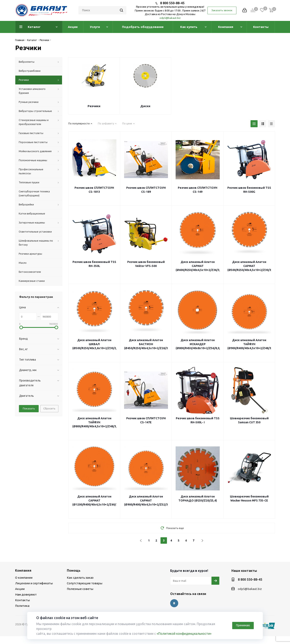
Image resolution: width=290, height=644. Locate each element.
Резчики (94, 106)
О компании (24, 578)
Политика (22, 606)
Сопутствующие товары (85, 583)
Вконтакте (174, 603)
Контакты (22, 600)
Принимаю (243, 625)
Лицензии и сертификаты (34, 583)
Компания (23, 570)
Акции (20, 589)
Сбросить (49, 408)
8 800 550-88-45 (172, 3)
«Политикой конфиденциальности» (184, 634)
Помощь (74, 570)
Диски (145, 106)
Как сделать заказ (80, 578)
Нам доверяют (26, 594)
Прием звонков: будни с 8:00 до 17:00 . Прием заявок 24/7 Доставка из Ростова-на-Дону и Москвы (170, 12)
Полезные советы (80, 589)
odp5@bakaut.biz (170, 18)
